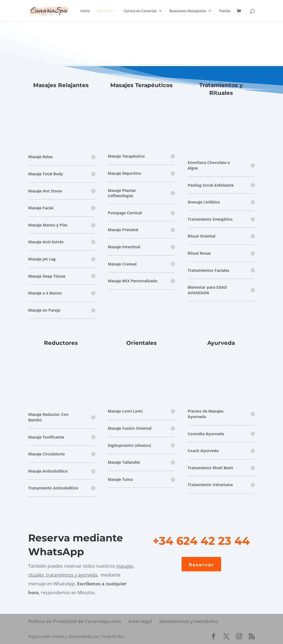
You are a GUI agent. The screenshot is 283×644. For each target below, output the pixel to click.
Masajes (104, 11)
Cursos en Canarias (140, 11)
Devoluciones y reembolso (189, 621)
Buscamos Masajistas (188, 11)
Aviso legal (140, 621)
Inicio (85, 11)
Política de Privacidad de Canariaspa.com (75, 621)
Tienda (225, 11)
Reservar (201, 565)
